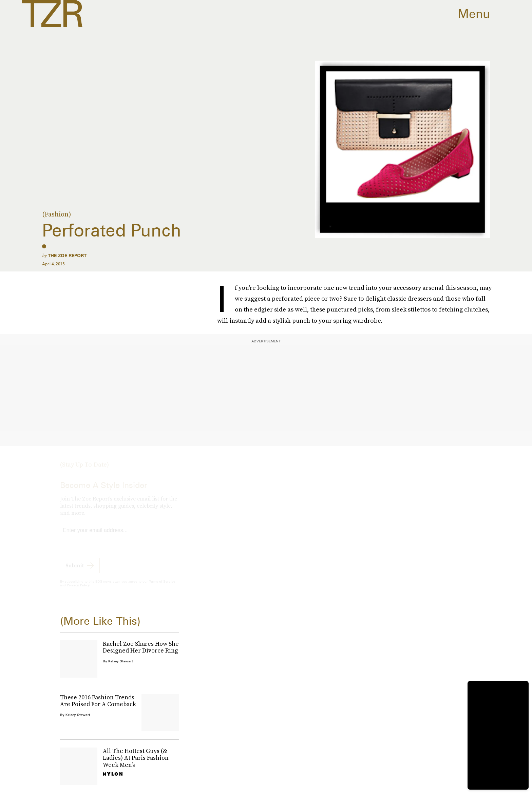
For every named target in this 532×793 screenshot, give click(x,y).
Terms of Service (162, 587)
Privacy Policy (78, 591)
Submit (75, 571)
